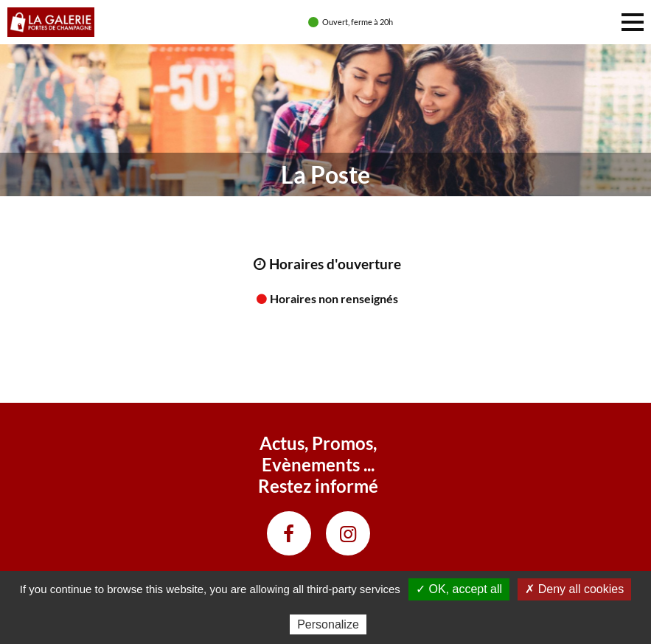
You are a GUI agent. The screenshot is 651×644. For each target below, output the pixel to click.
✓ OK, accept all (459, 589)
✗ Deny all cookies (574, 589)
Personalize (328, 624)
